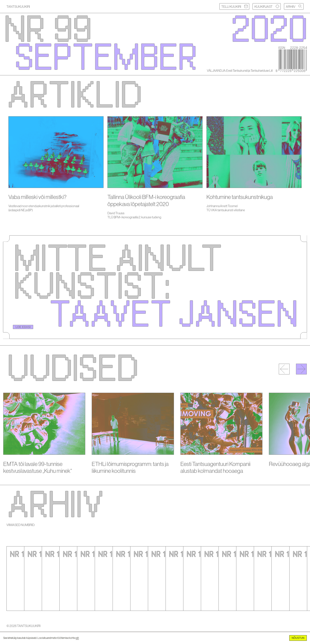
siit (77, 638)
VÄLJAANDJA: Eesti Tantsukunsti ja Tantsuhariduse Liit (240, 71)
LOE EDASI (23, 327)
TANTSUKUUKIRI (18, 7)
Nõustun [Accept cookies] (298, 638)
